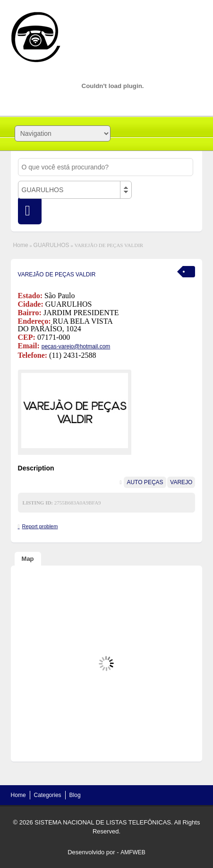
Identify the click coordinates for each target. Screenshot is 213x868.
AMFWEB (133, 852)
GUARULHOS (51, 245)
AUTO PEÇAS (145, 482)
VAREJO (181, 482)
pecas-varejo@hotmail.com (76, 346)
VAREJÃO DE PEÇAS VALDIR (57, 275)
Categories (48, 795)
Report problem (40, 526)
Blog (75, 795)
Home (21, 245)
